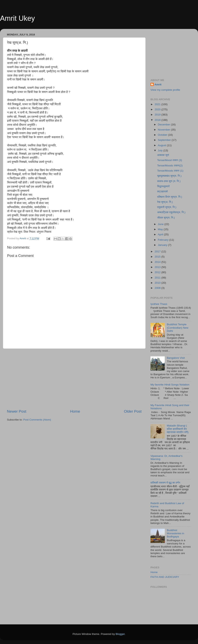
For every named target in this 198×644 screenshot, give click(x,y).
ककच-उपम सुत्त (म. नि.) (169, 181)
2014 (158, 262)
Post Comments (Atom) (37, 420)
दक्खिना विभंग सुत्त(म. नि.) (170, 197)
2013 (158, 267)
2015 (158, 257)
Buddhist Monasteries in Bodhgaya (175, 533)
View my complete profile (165, 90)
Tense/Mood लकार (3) (170, 160)
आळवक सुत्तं (163, 155)
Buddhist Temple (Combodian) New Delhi (178, 328)
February (164, 240)
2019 (158, 115)
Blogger (120, 634)
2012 (158, 272)
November (164, 130)
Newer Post (17, 411)
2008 (158, 288)
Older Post (133, 411)
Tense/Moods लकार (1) (170, 171)
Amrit (158, 84)
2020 (158, 109)
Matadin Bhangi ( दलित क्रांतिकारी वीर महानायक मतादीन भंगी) (178, 429)
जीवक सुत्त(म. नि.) (166, 218)
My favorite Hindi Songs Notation (170, 385)
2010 (158, 283)
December (164, 125)
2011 (158, 278)
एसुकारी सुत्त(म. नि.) (167, 207)
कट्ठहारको (163, 191)
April (161, 234)
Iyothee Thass (159, 304)
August (162, 145)
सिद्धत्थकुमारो (163, 186)
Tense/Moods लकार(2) (170, 166)
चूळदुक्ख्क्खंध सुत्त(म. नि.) (169, 176)
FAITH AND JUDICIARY (165, 577)
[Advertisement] (74, 379)
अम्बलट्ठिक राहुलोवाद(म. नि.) (171, 212)
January (163, 245)
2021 (158, 104)
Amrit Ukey (17, 18)
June (161, 224)
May (161, 229)
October (163, 135)
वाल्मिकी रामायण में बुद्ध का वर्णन (165, 483)
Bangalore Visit (176, 358)
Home (75, 411)
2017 (158, 251)
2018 (158, 120)
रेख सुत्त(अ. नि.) (165, 202)
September (165, 140)
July (161, 150)
